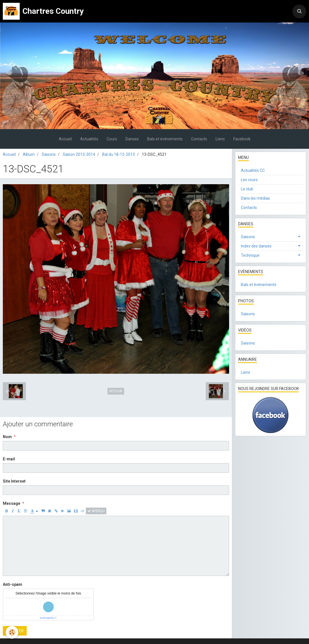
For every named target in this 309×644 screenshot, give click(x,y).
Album (29, 154)
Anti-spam (13, 584)
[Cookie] (12, 632)
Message (12, 503)
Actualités (89, 139)
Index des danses (256, 246)
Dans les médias (255, 198)
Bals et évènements (165, 139)
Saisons (49, 154)
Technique (250, 255)
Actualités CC (253, 170)
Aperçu (96, 511)
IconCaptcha (47, 618)
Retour (116, 391)
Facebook (242, 139)
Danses (132, 139)
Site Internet (14, 481)
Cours (112, 139)
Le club (247, 189)
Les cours (249, 180)
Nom (7, 437)
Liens (220, 139)
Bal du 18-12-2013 (118, 154)
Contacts (199, 139)
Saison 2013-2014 (79, 154)
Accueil (65, 139)
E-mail (9, 459)
